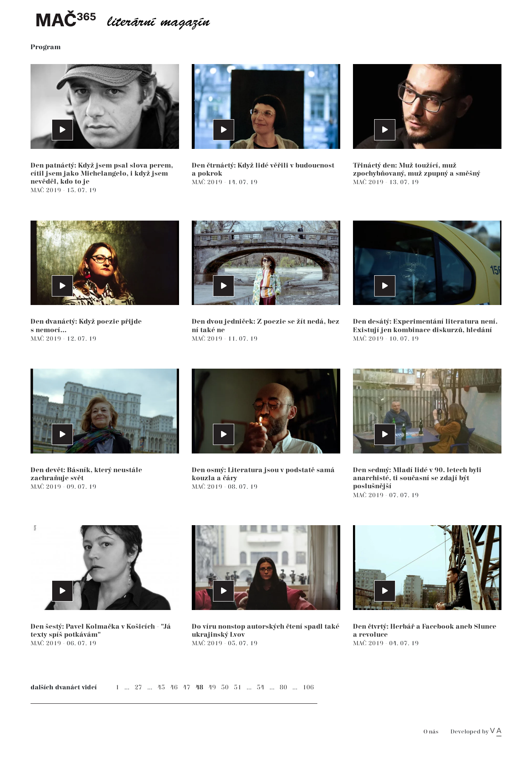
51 (238, 687)
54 (260, 687)
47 (187, 687)
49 (212, 687)
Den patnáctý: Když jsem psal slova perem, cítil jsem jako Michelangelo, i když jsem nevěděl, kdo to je (102, 174)
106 (308, 687)
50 (225, 687)
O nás (431, 732)
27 (138, 687)
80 (283, 687)
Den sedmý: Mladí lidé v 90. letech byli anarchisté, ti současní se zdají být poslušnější (417, 478)
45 (161, 687)
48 (199, 687)
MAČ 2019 (47, 190)
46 (174, 687)
